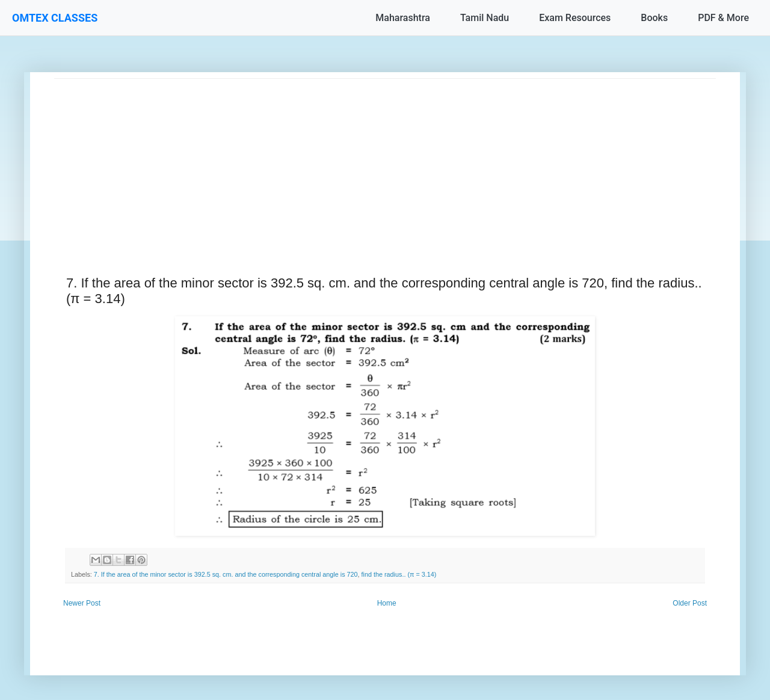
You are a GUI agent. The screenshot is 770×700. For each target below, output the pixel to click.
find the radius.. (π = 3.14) (399, 574)
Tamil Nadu (485, 18)
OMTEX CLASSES (55, 18)
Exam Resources (575, 18)
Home (387, 603)
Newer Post (82, 603)
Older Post (690, 603)
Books (654, 18)
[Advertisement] (385, 163)
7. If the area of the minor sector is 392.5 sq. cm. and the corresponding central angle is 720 (226, 574)
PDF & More (723, 18)
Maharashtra (403, 18)
